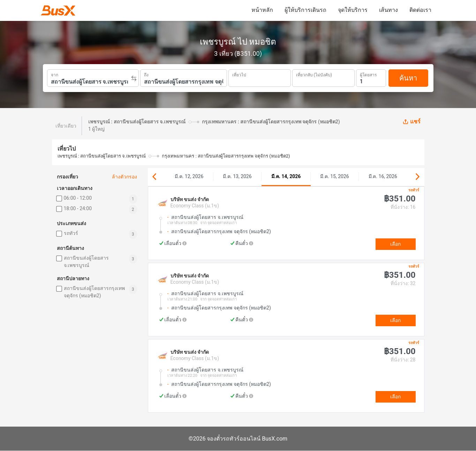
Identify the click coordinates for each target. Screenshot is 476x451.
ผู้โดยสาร (368, 74)
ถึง (146, 74)
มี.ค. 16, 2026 (383, 176)
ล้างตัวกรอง (124, 177)
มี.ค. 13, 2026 (237, 176)
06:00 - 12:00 (78, 198)
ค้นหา (408, 78)
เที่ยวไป (239, 74)
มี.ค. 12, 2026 (189, 176)
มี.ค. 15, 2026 (334, 176)
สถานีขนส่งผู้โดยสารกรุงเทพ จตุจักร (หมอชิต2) (94, 292)
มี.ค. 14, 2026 (286, 176)
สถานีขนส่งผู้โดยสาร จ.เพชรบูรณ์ (86, 262)
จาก (55, 74)
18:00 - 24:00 (78, 208)
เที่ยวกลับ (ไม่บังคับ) (314, 74)
